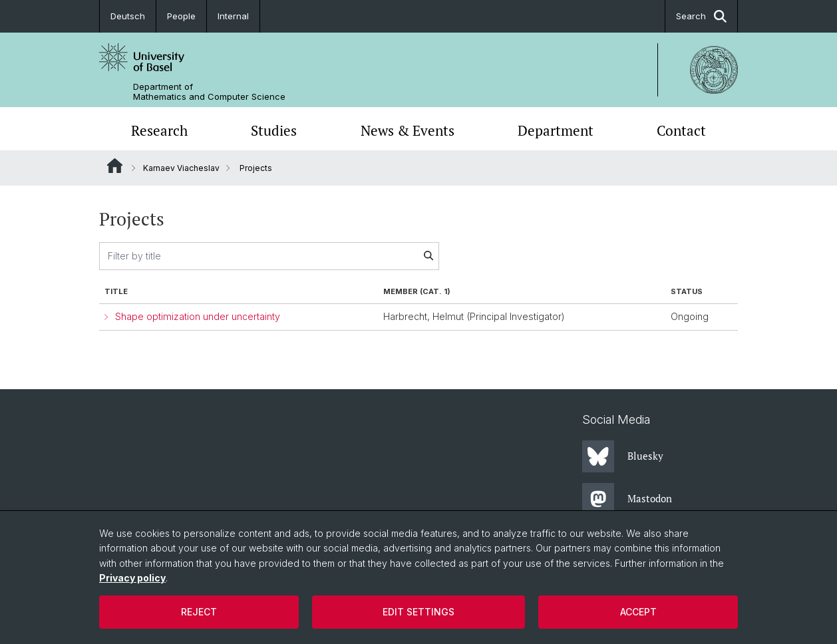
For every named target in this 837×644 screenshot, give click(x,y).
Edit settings (418, 612)
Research (159, 130)
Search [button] (701, 16)
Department (556, 130)
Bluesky (623, 456)
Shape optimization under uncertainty (198, 316)
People (181, 16)
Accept (638, 612)
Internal (233, 16)
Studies (274, 130)
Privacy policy (132, 578)
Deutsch (128, 16)
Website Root (115, 166)
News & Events (408, 130)
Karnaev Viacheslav (181, 168)
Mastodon (627, 499)
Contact (681, 130)
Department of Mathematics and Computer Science (209, 92)
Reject (199, 612)
